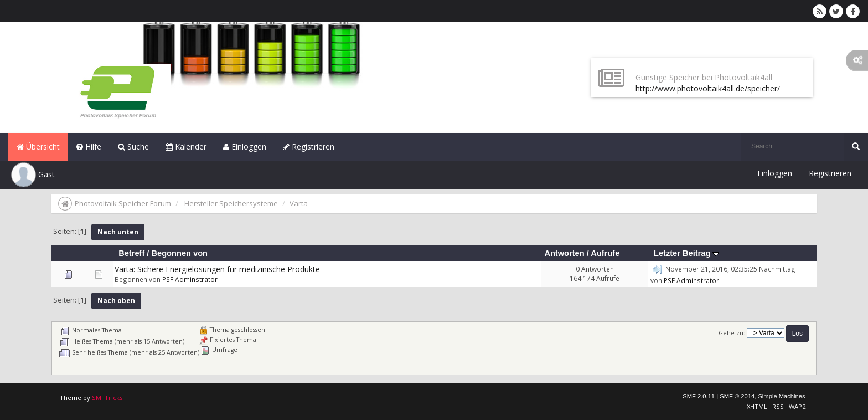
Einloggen (245, 147)
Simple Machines (781, 396)
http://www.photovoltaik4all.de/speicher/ (708, 88)
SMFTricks (107, 398)
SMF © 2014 (737, 396)
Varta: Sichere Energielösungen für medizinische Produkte (217, 269)
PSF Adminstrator (190, 279)
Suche (133, 147)
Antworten (564, 253)
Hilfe (89, 147)
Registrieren (309, 147)
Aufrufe (605, 253)
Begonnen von (179, 253)
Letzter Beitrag (686, 253)
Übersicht (38, 147)
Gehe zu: (732, 333)
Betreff (131, 253)
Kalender (186, 147)
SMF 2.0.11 (699, 396)
